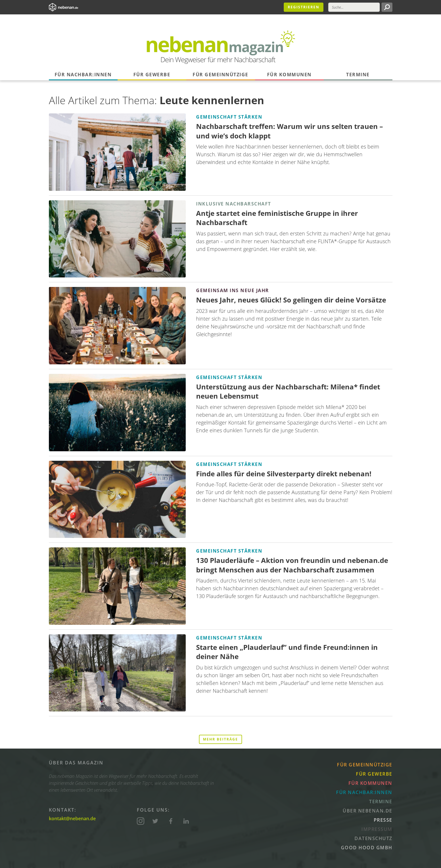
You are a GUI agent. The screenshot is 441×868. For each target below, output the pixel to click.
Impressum (377, 829)
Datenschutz (373, 838)
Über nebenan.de (368, 811)
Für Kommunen (289, 75)
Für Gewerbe (152, 75)
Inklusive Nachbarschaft (234, 204)
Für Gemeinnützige (221, 75)
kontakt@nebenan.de (72, 818)
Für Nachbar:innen (83, 75)
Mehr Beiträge (221, 739)
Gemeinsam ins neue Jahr (233, 290)
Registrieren (304, 7)
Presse (383, 820)
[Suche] (354, 7)
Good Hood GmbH (367, 848)
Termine (358, 75)
